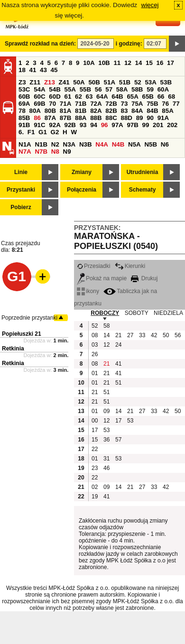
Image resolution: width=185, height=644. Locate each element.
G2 (55, 132)
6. (21, 132)
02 (95, 487)
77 (176, 104)
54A (39, 89)
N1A (25, 144)
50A (79, 82)
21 (118, 335)
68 (171, 97)
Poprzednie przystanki (29, 318)
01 (95, 373)
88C (111, 118)
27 (130, 335)
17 (171, 63)
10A (89, 63)
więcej (150, 5)
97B (132, 125)
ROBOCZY (105, 313)
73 (124, 104)
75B (152, 104)
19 (95, 497)
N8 (55, 152)
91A (163, 118)
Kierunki (130, 266)
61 (68, 97)
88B (96, 118)
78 (22, 111)
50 (166, 335)
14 (139, 63)
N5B (151, 144)
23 (95, 468)
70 (52, 104)
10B (104, 63)
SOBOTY (137, 313)
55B (85, 89)
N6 (165, 144)
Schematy (143, 190)
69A (24, 104)
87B (65, 118)
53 (130, 421)
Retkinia (13, 349)
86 (37, 118)
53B (166, 82)
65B (148, 97)
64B (117, 97)
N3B (86, 144)
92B (70, 125)
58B (137, 89)
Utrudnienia (143, 172)
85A (167, 111)
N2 (55, 144)
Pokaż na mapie (102, 278)
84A (137, 111)
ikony (88, 291)
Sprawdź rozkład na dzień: (40, 44)
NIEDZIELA (168, 313)
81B (81, 111)
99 (146, 125)
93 (83, 125)
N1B (41, 144)
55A (70, 89)
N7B (41, 152)
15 (149, 63)
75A (137, 104)
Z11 (35, 82)
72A (96, 104)
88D (126, 118)
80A (35, 111)
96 (105, 125)
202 (172, 125)
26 (95, 354)
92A (55, 125)
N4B (118, 144)
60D (55, 97)
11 (117, 63)
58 (106, 326)
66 (161, 97)
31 (106, 459)
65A (132, 97)
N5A (134, 144)
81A (65, 111)
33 (142, 335)
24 (118, 345)
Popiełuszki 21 (22, 334)
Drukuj (144, 278)
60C (39, 97)
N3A (69, 144)
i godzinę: (129, 44)
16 (160, 63)
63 (89, 97)
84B (152, 111)
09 (106, 411)
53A (150, 82)
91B (24, 125)
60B (24, 97)
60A (163, 89)
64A (102, 97)
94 (94, 125)
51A (110, 82)
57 (109, 89)
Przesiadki (93, 266)
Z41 (64, 82)
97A (117, 125)
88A (81, 118)
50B (94, 82)
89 (140, 118)
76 (165, 104)
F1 (31, 132)
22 (95, 449)
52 (138, 82)
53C (24, 89)
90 (150, 118)
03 (95, 345)
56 (98, 89)
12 (128, 63)
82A (96, 111)
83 (124, 111)
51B (125, 82)
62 (79, 97)
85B (24, 118)
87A (50, 118)
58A (122, 89)
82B (111, 111)
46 (106, 468)
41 (33, 70)
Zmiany (82, 172)
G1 (43, 132)
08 (95, 335)
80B (50, 111)
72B (111, 104)
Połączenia (82, 190)
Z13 (50, 82)
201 (158, 125)
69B (39, 104)
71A (65, 104)
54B (55, 89)
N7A (25, 152)
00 (95, 421)
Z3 (22, 82)
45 (54, 70)
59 (150, 89)
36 (106, 440)
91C (39, 125)
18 (22, 70)
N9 (67, 152)
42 (154, 335)
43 (43, 70)
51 (118, 383)
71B (81, 104)
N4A (102, 144)
